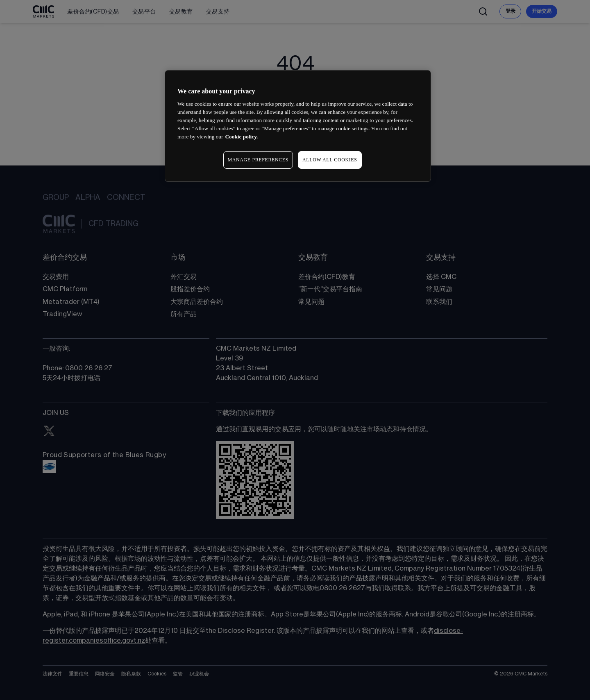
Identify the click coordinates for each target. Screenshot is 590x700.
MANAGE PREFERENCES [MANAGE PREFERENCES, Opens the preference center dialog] (258, 160)
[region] (298, 126)
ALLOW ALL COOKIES (330, 160)
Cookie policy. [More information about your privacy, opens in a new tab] (241, 137)
